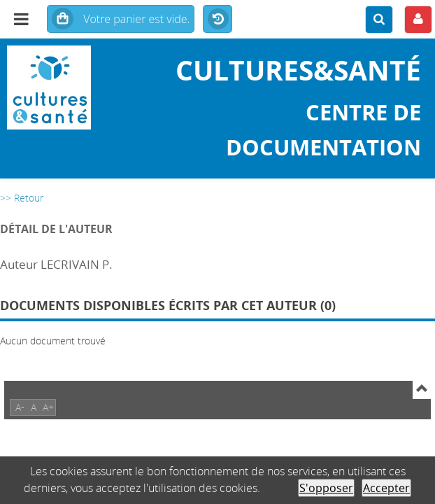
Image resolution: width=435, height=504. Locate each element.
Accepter (386, 488)
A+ (48, 407)
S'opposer (326, 488)
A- (20, 407)
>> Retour (22, 198)
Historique (217, 20)
